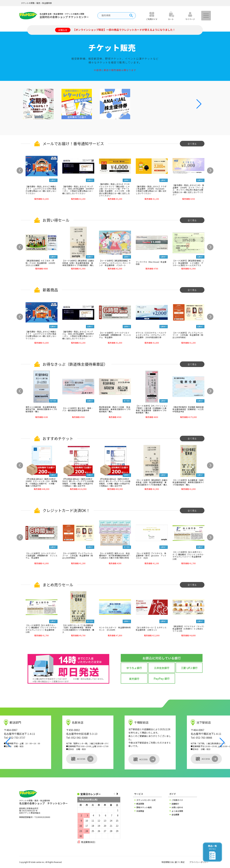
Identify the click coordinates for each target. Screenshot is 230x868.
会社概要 (175, 815)
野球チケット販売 (144, 807)
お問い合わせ (177, 807)
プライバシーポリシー (199, 862)
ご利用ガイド (177, 800)
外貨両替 (140, 811)
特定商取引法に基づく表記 (173, 862)
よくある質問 (177, 811)
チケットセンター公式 (146, 800)
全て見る (192, 144)
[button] (199, 104)
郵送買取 (140, 804)
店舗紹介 (175, 804)
